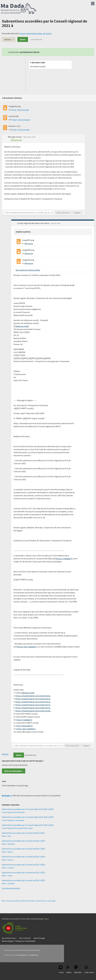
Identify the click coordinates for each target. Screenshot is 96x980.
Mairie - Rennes (8, 860)
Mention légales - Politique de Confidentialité (19, 941)
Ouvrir (14, 110)
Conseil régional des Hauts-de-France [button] (33, 223)
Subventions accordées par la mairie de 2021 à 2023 (23, 841)
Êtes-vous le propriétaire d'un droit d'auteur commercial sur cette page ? (29, 901)
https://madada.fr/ (24, 720)
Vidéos (69, 969)
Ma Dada (19, 9)
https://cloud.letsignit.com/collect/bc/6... (33, 696)
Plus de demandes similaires (11, 888)
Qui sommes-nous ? (9, 938)
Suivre (23, 39)
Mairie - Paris (7, 836)
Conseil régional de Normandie (13, 812)
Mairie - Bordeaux (8, 844)
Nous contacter (25, 938)
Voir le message (23, 110)
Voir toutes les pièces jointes (28, 270)
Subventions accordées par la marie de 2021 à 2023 (23, 833)
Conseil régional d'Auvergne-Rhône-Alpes (17, 828)
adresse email (22, 326)
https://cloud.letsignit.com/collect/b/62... (33, 711)
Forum (61, 969)
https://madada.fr (64, 559)
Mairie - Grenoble (8, 883)
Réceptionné (16, 140)
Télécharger (29, 244)
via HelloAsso (33, 955)
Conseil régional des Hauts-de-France (36, 33)
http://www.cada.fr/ (25, 726)
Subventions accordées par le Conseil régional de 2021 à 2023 (28, 809)
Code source (89, 969)
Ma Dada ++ (7, 795)
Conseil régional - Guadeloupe (13, 820)
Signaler (77, 213)
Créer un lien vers (63, 213)
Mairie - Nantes (7, 852)
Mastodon (78, 969)
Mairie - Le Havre (8, 868)
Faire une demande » (14, 771)
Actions (8, 39)
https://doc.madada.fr (27, 647)
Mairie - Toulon (7, 876)
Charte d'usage (39, 938)
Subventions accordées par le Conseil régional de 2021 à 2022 (28, 825)
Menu (93, 3)
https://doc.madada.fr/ (26, 729)
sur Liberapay (21, 955)
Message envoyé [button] (15, 137)
